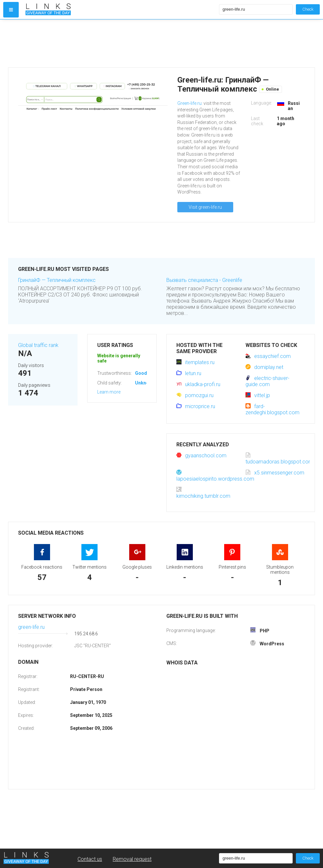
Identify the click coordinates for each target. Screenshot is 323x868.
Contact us (90, 859)
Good (141, 373)
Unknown (145, 383)
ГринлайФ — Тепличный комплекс (57, 280)
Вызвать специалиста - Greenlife (204, 280)
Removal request (132, 859)
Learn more (109, 392)
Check (308, 9)
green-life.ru (31, 627)
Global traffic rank (38, 345)
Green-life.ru (189, 103)
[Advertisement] (121, 43)
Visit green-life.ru (205, 207)
